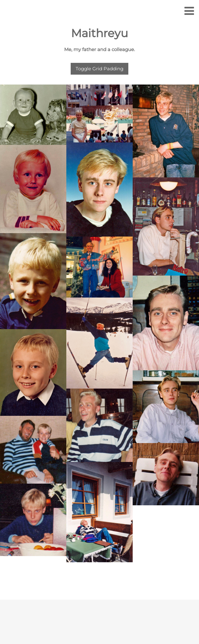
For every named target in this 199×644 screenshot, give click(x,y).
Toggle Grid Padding (99, 69)
